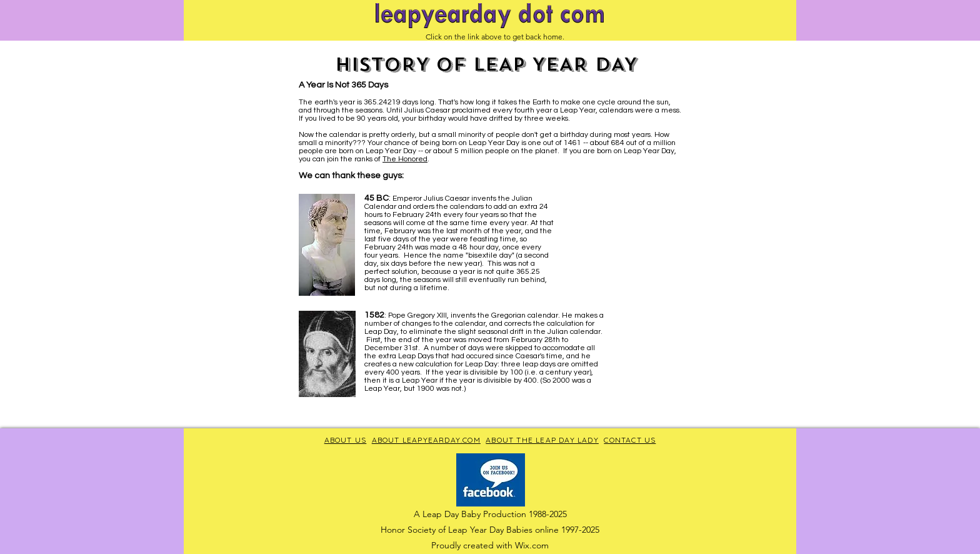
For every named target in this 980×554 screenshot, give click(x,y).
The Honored (405, 159)
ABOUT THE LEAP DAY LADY (542, 440)
